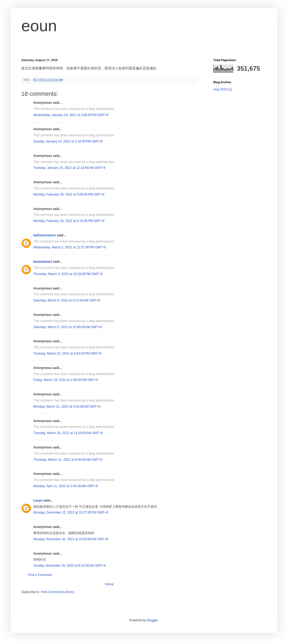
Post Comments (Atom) (57, 592)
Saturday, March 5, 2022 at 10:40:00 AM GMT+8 (68, 327)
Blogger (152, 620)
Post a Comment (40, 575)
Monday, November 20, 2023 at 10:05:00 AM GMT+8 (71, 539)
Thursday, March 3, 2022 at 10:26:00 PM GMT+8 (68, 274)
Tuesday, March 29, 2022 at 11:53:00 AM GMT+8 (68, 433)
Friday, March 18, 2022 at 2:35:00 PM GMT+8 (66, 380)
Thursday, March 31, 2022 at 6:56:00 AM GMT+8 (68, 460)
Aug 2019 (220, 89)
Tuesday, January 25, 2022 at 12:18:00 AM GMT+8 (69, 168)
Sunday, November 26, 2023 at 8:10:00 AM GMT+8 (69, 566)
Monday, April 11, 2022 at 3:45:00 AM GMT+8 (65, 486)
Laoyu (38, 500)
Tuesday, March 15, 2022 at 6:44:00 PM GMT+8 (67, 353)
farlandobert (43, 262)
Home (109, 584)
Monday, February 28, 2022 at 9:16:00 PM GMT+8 (69, 221)
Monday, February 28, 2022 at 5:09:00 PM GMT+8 (69, 194)
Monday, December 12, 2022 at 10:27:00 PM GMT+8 (71, 512)
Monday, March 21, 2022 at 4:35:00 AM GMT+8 (67, 407)
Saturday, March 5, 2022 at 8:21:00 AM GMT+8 (67, 300)
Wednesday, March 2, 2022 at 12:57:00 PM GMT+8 (70, 247)
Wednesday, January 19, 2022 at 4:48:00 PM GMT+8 (71, 115)
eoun (39, 26)
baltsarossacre (45, 235)
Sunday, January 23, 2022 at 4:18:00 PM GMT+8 (68, 141)
